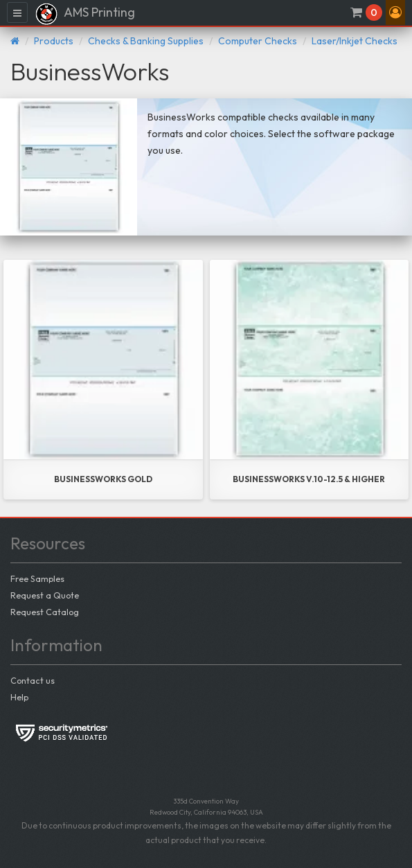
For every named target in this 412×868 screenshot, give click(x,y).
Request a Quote (45, 595)
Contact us (33, 680)
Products (54, 41)
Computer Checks (258, 41)
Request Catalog (45, 612)
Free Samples (37, 578)
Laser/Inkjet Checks (355, 41)
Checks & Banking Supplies (146, 41)
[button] (395, 12)
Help (19, 697)
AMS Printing (85, 14)
